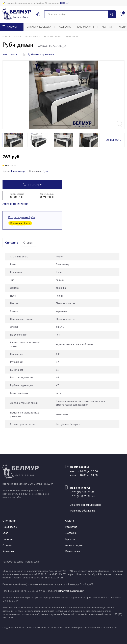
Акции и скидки (74, 545)
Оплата (70, 521)
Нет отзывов (10, 54)
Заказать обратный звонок (86, 505)
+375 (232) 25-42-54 (82, 496)
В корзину (32, 185)
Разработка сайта (13, 562)
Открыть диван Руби (21, 217)
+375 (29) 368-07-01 (82, 492)
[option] (64, 95)
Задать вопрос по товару (15, 204)
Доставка (71, 533)
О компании (9, 521)
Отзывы (28, 242)
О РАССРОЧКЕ (47, 195)
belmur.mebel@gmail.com (71, 591)
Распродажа (72, 551)
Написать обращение (83, 511)
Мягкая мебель (33, 36)
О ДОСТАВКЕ (17, 195)
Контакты (8, 551)
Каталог (18, 36)
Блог (5, 533)
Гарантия (106, 27)
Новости (8, 539)
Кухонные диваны (53, 36)
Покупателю (10, 527)
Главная (6, 36)
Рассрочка (64, 27)
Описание (12, 242)
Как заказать (86, 27)
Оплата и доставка (39, 27)
